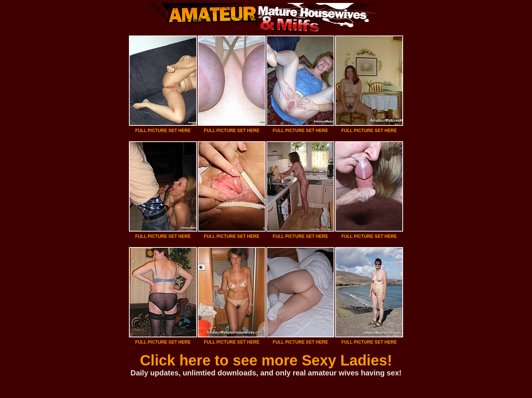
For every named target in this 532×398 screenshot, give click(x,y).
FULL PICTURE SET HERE (163, 131)
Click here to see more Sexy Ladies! (266, 360)
